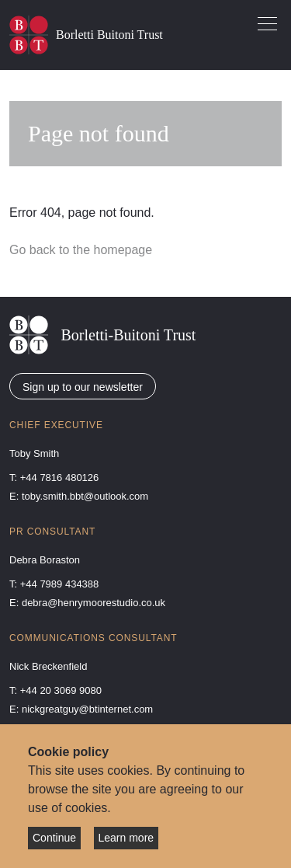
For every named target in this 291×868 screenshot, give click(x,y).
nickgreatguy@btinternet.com (87, 709)
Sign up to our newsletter (83, 387)
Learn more (126, 838)
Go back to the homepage (81, 250)
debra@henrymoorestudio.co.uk (94, 603)
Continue (54, 838)
